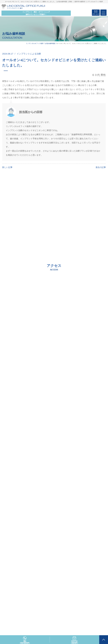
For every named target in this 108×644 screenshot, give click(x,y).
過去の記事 (101, 167)
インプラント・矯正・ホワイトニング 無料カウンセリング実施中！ (36, 13)
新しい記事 (7, 167)
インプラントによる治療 (29, 54)
